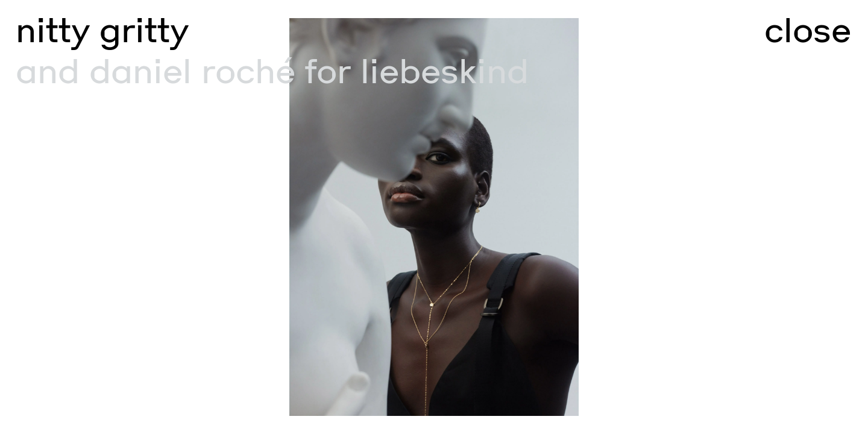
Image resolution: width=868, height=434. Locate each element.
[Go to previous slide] (217, 217)
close (808, 30)
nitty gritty (102, 30)
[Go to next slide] (651, 217)
